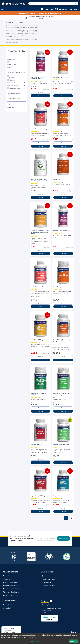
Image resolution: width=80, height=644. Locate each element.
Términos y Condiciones (11, 592)
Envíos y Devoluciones (11, 582)
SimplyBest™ (8, 605)
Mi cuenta (7, 576)
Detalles (41, 92)
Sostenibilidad (46, 582)
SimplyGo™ (7, 608)
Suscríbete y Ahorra (48, 579)
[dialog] (40, 639)
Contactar (7, 579)
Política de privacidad (11, 595)
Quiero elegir (35, 641)
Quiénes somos (47, 576)
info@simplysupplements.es (51, 605)
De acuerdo (74, 641)
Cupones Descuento (49, 585)
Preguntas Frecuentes (11, 585)
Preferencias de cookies (12, 589)
